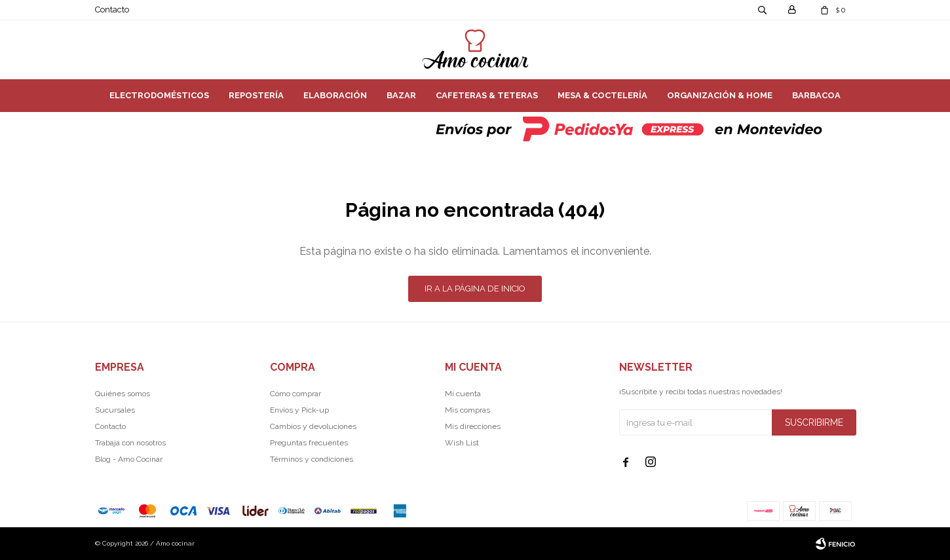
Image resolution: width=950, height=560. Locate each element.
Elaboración (335, 95)
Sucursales (115, 410)
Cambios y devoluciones (313, 426)
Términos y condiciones (312, 459)
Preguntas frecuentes (309, 443)
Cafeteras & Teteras (487, 95)
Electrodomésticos (159, 95)
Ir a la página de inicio (475, 289)
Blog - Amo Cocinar (129, 459)
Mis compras (467, 410)
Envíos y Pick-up (299, 410)
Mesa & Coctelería (602, 95)
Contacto (112, 9)
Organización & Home (720, 95)
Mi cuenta (463, 394)
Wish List (462, 443)
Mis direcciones (473, 426)
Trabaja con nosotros (130, 443)
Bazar (401, 95)
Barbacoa (816, 95)
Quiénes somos (123, 394)
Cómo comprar (295, 394)
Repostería (256, 95)
